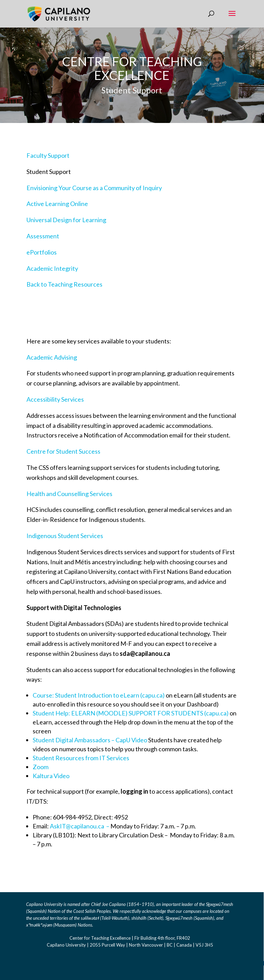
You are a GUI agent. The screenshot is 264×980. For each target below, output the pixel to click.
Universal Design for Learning (66, 220)
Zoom (41, 767)
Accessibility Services (55, 399)
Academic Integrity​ (52, 268)
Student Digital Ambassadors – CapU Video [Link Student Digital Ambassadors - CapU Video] (90, 740)
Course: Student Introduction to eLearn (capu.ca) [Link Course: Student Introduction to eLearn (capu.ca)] (99, 695)
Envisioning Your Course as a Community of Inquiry (94, 188)
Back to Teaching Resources (64, 284)
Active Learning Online (57, 204)
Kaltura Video (51, 776)
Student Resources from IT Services (81, 758)
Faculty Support (48, 155)
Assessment (43, 236)
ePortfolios (42, 252)
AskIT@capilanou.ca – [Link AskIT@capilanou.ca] (80, 826)
